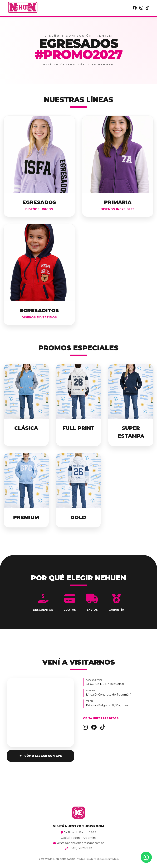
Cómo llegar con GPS (41, 756)
